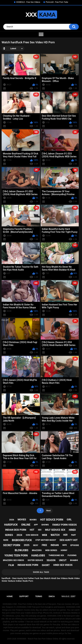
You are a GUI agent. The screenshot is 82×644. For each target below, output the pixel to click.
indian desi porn (16, 530)
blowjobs (22, 550)
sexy (36, 545)
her (65, 535)
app (36, 525)
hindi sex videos (63, 565)
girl (69, 520)
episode (75, 545)
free (44, 545)
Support (24, 596)
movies (22, 520)
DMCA (52, 596)
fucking (72, 555)
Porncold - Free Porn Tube (57, 2)
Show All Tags (41, 572)
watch (55, 535)
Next (48, 511)
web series (51, 550)
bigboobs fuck (22, 540)
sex (40, 530)
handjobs (38, 555)
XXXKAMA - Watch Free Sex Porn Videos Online (38, 639)
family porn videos (65, 525)
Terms (39, 596)
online (26, 525)
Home (10, 596)
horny (64, 550)
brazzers (37, 550)
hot (32, 530)
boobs (33, 520)
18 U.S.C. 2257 (68, 596)
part (74, 535)
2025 (27, 545)
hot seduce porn (52, 520)
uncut (63, 560)
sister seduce (35, 560)
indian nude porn (28, 565)
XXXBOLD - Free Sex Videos (28, 2)
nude (6, 540)
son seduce (32, 535)
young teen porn (16, 555)
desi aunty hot (69, 540)
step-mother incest (46, 540)
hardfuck (11, 525)
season (51, 560)
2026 (12, 520)
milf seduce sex (55, 530)
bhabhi (74, 560)
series (9, 535)
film (11, 565)
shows (45, 525)
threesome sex (56, 555)
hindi (72, 530)
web (44, 535)
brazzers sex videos (13, 560)
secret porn (12, 545)
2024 (19, 535)
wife (65, 545)
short (46, 565)
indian (55, 545)
